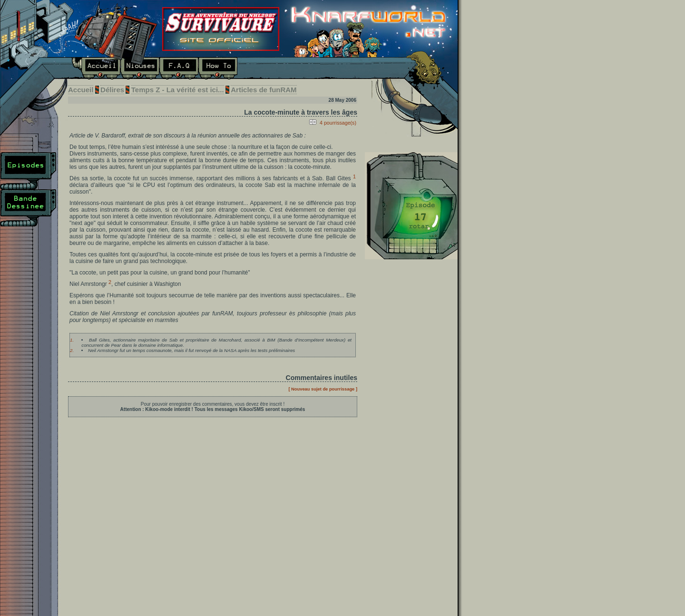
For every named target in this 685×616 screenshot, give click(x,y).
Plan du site (28, 245)
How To (218, 68)
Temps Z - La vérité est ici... (178, 90)
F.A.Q (179, 68)
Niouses (140, 68)
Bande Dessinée (28, 208)
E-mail (340, 68)
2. (72, 350)
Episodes (28, 171)
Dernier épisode (411, 206)
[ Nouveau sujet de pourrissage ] (323, 389)
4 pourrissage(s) (338, 123)
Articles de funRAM (264, 90)
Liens (296, 68)
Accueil (96, 68)
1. (72, 340)
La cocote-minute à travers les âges (301, 112)
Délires (257, 68)
